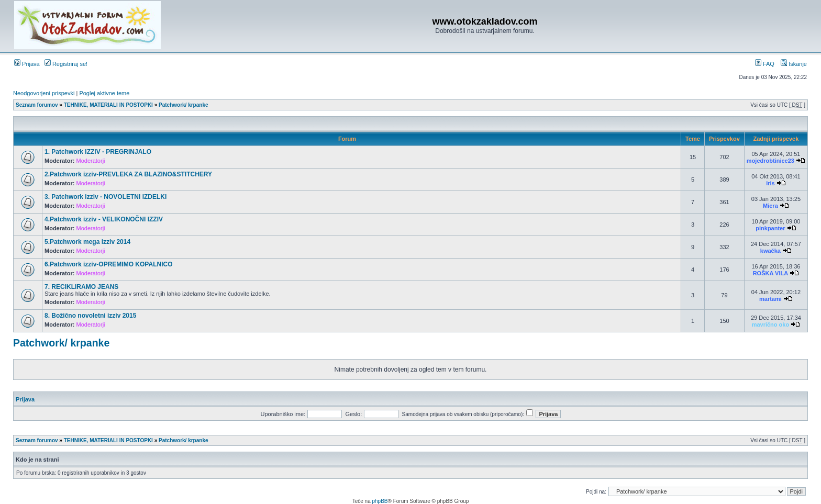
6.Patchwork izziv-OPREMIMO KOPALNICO (108, 264)
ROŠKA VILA (770, 273)
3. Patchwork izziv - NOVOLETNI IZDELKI (106, 197)
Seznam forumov (37, 105)
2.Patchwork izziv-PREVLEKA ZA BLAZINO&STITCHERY (128, 174)
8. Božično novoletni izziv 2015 (90, 316)
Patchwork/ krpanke (183, 105)
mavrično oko (771, 324)
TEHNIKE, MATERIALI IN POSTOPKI (108, 105)
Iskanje (794, 64)
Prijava (27, 64)
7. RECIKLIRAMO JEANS (81, 287)
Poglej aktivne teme (104, 93)
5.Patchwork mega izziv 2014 (87, 242)
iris (770, 183)
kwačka (770, 251)
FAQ (765, 64)
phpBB (380, 501)
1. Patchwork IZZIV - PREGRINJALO (98, 152)
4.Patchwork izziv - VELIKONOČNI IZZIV (104, 219)
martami (770, 299)
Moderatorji (91, 161)
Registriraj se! (66, 64)
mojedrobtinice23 (770, 161)
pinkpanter (770, 228)
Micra (770, 206)
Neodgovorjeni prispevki (44, 93)
